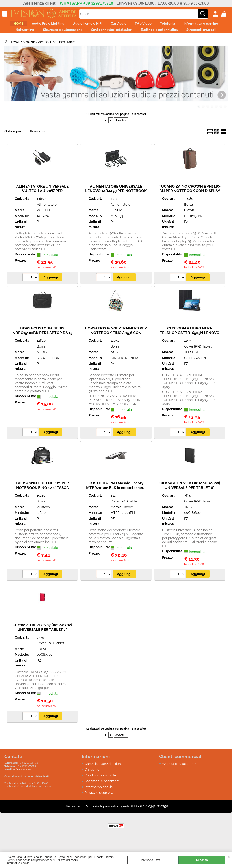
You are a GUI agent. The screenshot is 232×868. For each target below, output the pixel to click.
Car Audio (142, 25)
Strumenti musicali (141, 44)
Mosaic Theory (122, 522)
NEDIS (42, 368)
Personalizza (151, 860)
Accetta (202, 860)
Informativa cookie (18, 863)
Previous (7, 92)
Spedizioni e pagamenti (102, 797)
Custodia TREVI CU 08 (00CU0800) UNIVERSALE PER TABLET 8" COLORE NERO (190, 503)
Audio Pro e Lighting (63, 25)
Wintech (43, 522)
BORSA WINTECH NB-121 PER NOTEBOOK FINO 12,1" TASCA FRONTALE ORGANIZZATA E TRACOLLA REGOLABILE (42, 505)
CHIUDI (229, 857)
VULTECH (44, 226)
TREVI (189, 522)
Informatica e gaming (46, 34)
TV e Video (172, 25)
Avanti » (121, 136)
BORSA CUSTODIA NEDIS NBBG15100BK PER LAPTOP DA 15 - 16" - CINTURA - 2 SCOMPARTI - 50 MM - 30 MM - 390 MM (42, 351)
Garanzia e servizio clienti (104, 779)
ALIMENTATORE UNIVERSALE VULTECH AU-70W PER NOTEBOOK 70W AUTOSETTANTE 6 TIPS (42, 209)
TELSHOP (192, 368)
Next (225, 92)
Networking (86, 34)
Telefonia (201, 25)
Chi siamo (92, 785)
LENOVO (117, 226)
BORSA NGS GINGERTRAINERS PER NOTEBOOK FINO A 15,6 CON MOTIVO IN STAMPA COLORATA (116, 348)
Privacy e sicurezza (99, 809)
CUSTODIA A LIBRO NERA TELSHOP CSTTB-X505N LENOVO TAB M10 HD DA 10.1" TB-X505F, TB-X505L (190, 351)
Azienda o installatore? (179, 779)
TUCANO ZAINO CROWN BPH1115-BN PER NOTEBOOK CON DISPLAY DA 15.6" (190, 206)
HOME (28, 25)
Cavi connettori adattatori (182, 34)
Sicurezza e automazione (129, 34)
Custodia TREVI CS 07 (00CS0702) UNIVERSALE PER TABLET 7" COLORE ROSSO (42, 645)
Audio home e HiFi (107, 25)
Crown (189, 226)
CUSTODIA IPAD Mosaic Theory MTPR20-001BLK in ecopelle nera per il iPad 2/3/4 (116, 503)
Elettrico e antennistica (95, 44)
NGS (114, 368)
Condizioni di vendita (100, 791)
